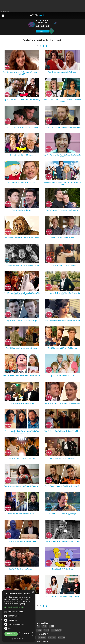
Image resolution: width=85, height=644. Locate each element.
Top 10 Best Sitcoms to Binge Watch (62, 459)
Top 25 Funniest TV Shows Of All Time (22, 183)
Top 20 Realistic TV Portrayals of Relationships (62, 210)
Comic (39, 630)
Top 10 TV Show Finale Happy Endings (62, 514)
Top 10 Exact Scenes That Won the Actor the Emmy (22, 100)
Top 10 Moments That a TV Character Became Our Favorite (62, 294)
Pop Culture (56, 630)
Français (52, 637)
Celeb (52, 626)
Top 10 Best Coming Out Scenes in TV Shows (22, 127)
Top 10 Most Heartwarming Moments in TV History (62, 127)
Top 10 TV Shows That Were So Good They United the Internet (62, 156)
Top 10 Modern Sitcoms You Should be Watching (22, 486)
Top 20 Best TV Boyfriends (22, 210)
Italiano (61, 637)
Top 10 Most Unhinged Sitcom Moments (22, 541)
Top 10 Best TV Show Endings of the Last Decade (22, 265)
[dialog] (19, 616)
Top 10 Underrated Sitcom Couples (22, 403)
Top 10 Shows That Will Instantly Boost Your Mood (62, 431)
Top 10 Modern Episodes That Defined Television (62, 321)
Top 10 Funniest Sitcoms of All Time (62, 376)
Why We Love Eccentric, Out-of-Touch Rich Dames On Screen (62, 101)
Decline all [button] (26, 634)
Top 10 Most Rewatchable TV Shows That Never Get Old (62, 184)
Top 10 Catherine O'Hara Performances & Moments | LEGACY (22, 73)
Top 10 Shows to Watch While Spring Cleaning (62, 597)
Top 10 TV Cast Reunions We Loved (22, 569)
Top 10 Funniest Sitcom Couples (62, 238)
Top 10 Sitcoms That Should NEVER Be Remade (62, 541)
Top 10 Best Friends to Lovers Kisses (62, 265)
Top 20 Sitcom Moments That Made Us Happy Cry (62, 486)
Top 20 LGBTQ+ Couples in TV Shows (22, 459)
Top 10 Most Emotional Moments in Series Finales (62, 403)
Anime (46, 630)
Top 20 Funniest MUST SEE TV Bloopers (62, 348)
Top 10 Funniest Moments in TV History (62, 72)
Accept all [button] (11, 634)
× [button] (33, 592)
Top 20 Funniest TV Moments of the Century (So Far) (22, 376)
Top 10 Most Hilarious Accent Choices (22, 514)
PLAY (42, 31)
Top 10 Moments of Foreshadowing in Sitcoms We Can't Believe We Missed (22, 294)
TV (38, 626)
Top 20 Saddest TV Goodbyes (62, 569)
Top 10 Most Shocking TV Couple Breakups (22, 321)
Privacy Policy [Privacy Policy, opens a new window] (21, 604)
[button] (19, 607)
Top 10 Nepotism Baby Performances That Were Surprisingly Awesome (22, 432)
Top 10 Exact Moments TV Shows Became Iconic (22, 238)
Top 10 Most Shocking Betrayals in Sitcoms (22, 348)
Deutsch (42, 637)
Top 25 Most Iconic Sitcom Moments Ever (22, 155)
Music (44, 626)
